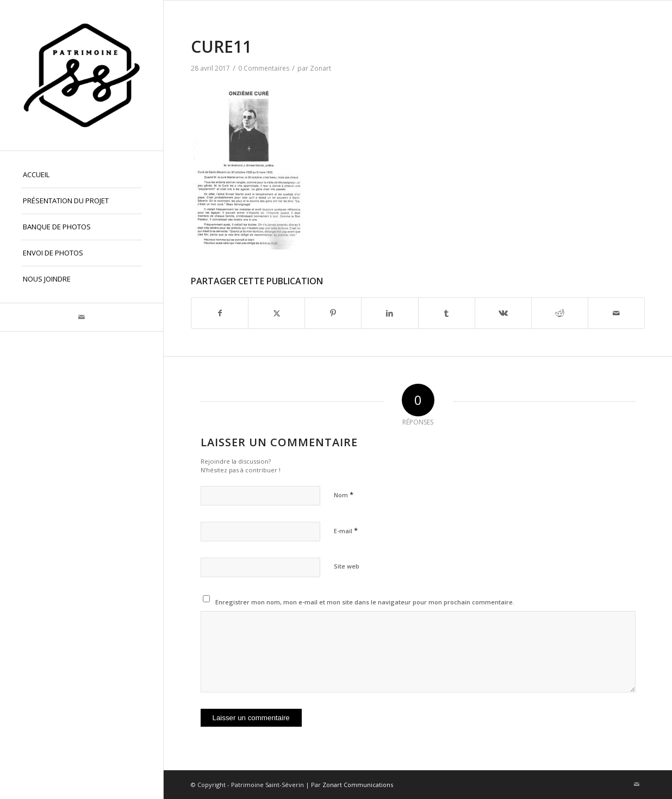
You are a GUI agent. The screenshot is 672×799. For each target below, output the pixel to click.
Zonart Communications (358, 785)
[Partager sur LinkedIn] (390, 313)
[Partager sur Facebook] (220, 313)
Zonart (321, 68)
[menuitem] (82, 175)
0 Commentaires (264, 68)
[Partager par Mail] (616, 313)
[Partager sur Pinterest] (333, 313)
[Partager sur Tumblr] (447, 313)
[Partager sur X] (276, 313)
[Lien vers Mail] (82, 317)
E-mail (346, 530)
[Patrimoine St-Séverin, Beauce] (82, 75)
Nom (344, 495)
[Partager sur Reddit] (560, 313)
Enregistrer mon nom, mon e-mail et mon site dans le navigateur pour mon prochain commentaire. (365, 602)
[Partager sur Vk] (503, 313)
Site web (347, 566)
